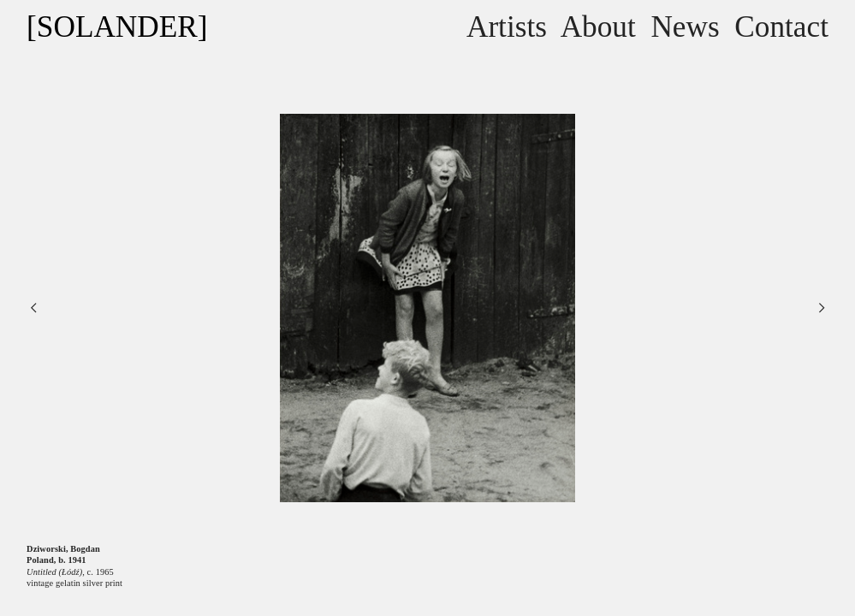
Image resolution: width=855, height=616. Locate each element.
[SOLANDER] (117, 27)
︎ (822, 308)
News (685, 27)
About (598, 27)
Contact (781, 27)
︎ (33, 308)
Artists (507, 27)
